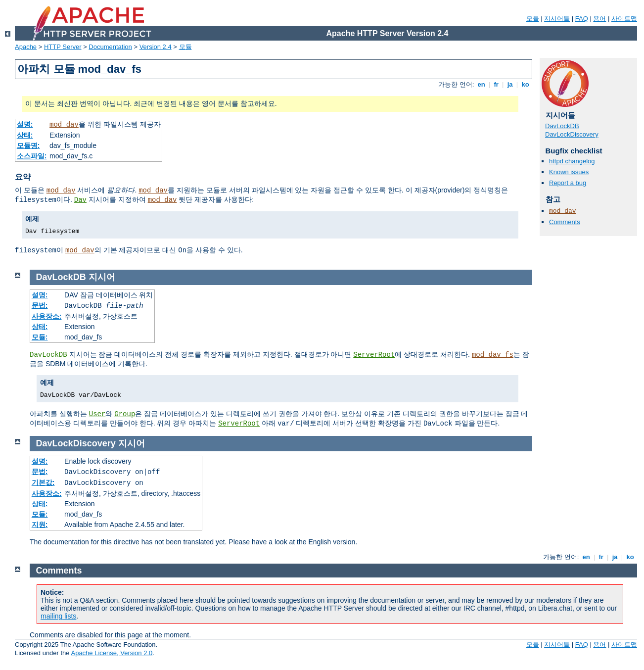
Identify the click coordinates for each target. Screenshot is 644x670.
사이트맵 (624, 19)
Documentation (110, 47)
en (481, 84)
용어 (599, 19)
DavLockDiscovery (572, 134)
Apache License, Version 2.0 (112, 653)
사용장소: (47, 316)
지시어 (102, 277)
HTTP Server (63, 47)
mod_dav (64, 125)
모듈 (533, 19)
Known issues (569, 172)
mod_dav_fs (493, 355)
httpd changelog (572, 161)
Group (125, 414)
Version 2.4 (156, 47)
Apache (26, 47)
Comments (565, 222)
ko (525, 84)
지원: (40, 525)
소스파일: (32, 156)
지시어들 (557, 19)
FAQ (582, 19)
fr (496, 84)
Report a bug (568, 183)
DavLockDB (562, 126)
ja (510, 84)
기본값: (43, 482)
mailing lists (58, 616)
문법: (40, 305)
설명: (25, 124)
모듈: (40, 337)
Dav (80, 200)
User (97, 414)
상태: (25, 135)
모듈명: (28, 145)
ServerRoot (374, 355)
